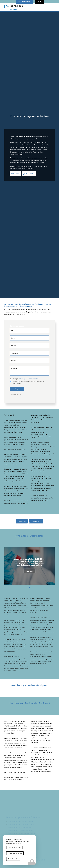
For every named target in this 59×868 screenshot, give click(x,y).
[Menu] (52, 7)
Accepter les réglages (14, 848)
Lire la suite (29, 571)
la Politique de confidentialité (28, 411)
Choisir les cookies (13, 859)
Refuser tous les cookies (15, 853)
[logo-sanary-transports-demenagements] (24, 7)
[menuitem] (24, 1)
